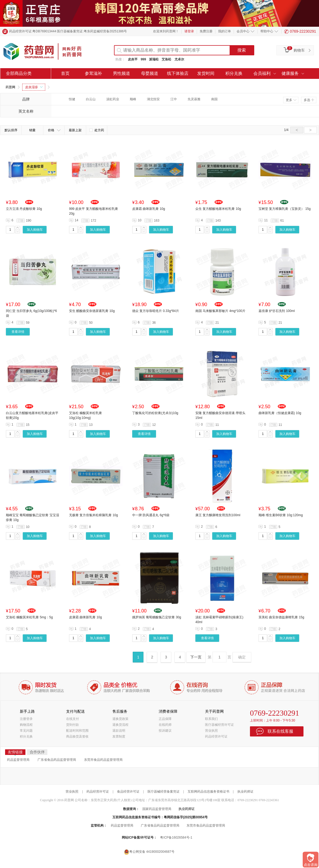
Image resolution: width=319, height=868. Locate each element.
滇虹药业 (113, 99)
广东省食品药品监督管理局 (57, 760)
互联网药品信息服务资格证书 (208, 792)
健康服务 (290, 73)
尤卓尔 (179, 59)
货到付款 (73, 725)
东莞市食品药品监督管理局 (103, 760)
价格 (54, 130)
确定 (242, 657)
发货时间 (206, 73)
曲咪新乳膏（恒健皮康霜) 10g (280, 413)
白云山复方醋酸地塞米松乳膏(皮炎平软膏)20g (32, 415)
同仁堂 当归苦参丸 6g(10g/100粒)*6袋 (31, 313)
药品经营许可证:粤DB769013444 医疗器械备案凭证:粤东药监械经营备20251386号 (68, 31)
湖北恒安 (153, 99)
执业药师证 (245, 792)
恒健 (72, 99)
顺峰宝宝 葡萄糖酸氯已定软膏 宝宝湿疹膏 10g (33, 518)
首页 (65, 73)
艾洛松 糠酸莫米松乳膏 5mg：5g (29, 617)
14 (76, 220)
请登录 (189, 31)
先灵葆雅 (194, 99)
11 (266, 220)
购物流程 (26, 725)
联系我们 (211, 719)
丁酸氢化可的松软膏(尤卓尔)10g (155, 413)
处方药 (97, 130)
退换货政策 (120, 719)
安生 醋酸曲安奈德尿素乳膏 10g (92, 311)
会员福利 (262, 73)
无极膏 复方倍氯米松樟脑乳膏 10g (94, 515)
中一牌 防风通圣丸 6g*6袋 (151, 515)
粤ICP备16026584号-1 (176, 838)
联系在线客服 (280, 731)
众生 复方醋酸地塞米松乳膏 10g (218, 209)
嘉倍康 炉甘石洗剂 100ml (277, 311)
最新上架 (75, 130)
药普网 (10, 87)
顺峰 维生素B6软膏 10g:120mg (281, 515)
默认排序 (11, 130)
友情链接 (15, 752)
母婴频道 (150, 73)
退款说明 (119, 731)
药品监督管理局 (18, 760)
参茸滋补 (93, 73)
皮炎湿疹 (34, 87)
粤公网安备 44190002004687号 (149, 852)
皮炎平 (133, 59)
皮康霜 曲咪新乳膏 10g (149, 209)
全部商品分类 (19, 73)
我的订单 (225, 31)
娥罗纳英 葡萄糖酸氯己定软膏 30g (157, 617)
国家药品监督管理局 (157, 809)
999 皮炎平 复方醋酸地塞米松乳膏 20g (94, 211)
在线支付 (73, 719)
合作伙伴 (37, 752)
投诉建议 (165, 731)
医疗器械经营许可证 (219, 725)
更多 (291, 100)
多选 (309, 100)
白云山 (91, 99)
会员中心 (243, 31)
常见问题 (26, 731)
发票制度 (119, 736)
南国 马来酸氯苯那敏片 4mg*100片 (220, 311)
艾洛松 (166, 59)
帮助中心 (267, 31)
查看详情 (18, 332)
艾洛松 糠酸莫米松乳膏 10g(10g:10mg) (86, 415)
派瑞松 (154, 59)
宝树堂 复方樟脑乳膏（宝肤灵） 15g (285, 209)
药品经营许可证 (216, 736)
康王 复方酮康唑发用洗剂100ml (218, 515)
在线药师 (165, 725)
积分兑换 (234, 73)
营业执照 (211, 731)
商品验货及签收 (77, 736)
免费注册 (206, 31)
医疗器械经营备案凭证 (164, 792)
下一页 (196, 657)
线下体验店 (178, 73)
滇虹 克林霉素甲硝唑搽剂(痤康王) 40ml (219, 620)
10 (140, 220)
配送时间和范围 (77, 731)
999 (143, 59)
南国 (214, 99)
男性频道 (121, 73)
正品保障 (165, 719)
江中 (174, 99)
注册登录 (26, 719)
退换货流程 (120, 725)
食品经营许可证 (128, 792)
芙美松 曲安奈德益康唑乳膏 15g (281, 617)
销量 (32, 130)
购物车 (299, 50)
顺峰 (133, 99)
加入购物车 (35, 230)
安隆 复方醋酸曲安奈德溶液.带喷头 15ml (220, 415)
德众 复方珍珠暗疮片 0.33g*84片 (156, 311)
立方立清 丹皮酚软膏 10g (24, 209)
